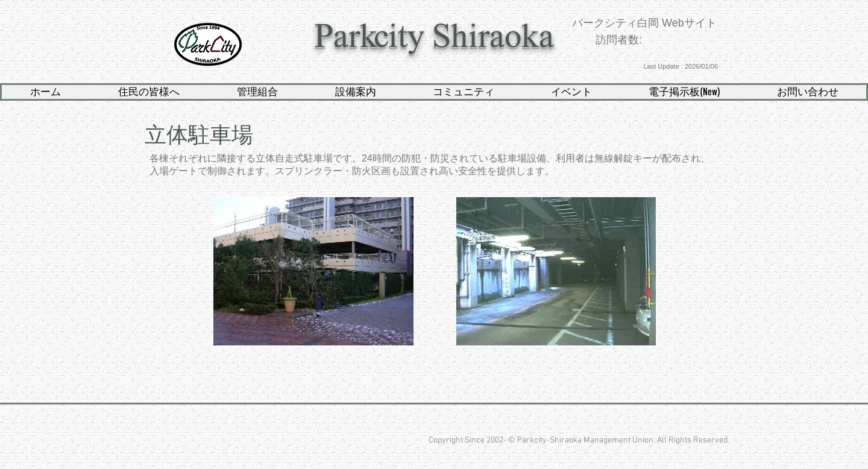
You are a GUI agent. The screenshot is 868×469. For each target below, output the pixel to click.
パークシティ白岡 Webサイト (644, 23)
